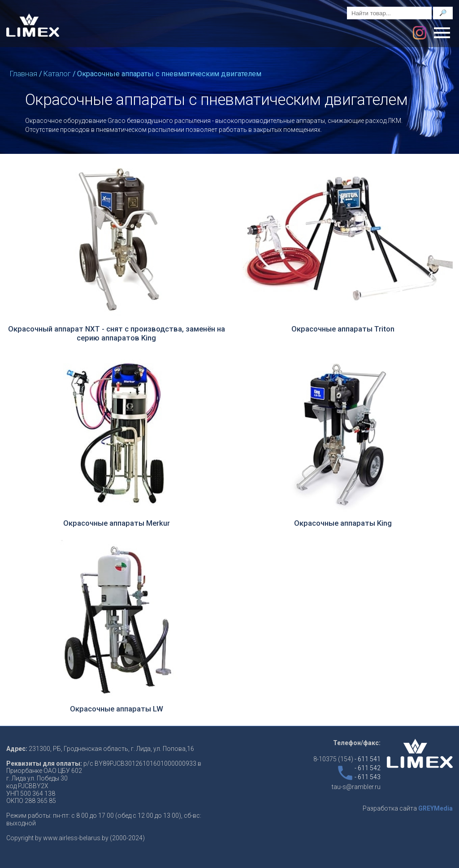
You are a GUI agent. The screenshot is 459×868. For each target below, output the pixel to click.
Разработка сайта (408, 808)
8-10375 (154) (347, 759)
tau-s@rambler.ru (356, 787)
